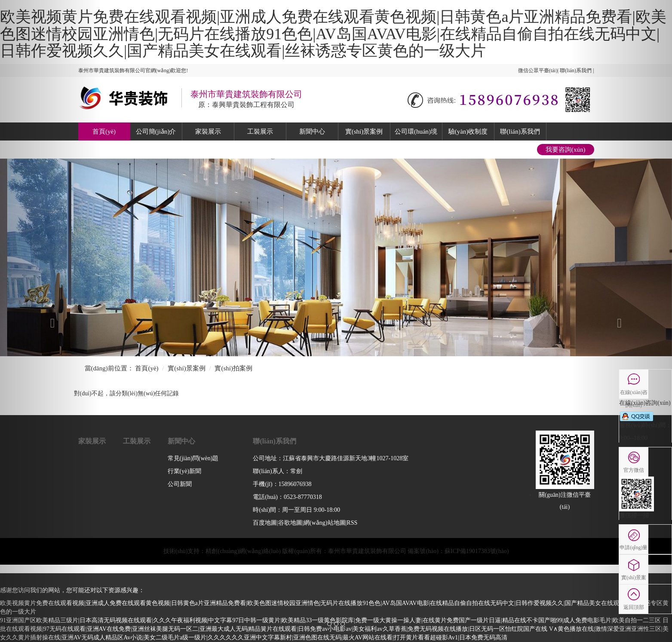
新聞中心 (312, 131)
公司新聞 (180, 484)
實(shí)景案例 (364, 131)
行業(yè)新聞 (185, 471)
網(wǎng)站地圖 (324, 523)
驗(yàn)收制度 (468, 131)
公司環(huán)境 (416, 131)
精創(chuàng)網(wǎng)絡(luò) (243, 551)
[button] (50, 321)
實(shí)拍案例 (233, 368)
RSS (352, 523)
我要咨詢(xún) (566, 150)
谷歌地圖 (290, 523)
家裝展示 (208, 131)
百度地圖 (265, 523)
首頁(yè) (104, 131)
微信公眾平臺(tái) (538, 70)
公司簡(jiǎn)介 (156, 131)
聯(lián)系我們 (520, 131)
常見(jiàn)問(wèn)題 (193, 458)
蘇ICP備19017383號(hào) (477, 551)
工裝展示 (260, 131)
